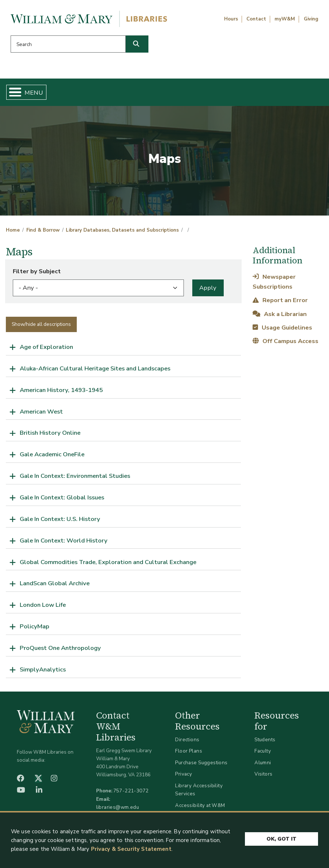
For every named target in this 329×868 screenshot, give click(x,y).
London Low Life (43, 605)
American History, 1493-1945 (61, 390)
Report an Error (280, 300)
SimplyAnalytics (43, 669)
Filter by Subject (37, 271)
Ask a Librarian (279, 314)
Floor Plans (189, 751)
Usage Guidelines (282, 328)
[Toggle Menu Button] (12, 92)
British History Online (50, 433)
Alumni (263, 763)
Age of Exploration (46, 347)
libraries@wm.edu (118, 807)
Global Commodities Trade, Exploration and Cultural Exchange (108, 562)
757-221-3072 (131, 791)
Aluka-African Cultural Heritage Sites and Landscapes (95, 368)
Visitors (263, 774)
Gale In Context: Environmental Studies (75, 476)
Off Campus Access (285, 341)
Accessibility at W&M (200, 805)
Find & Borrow (43, 230)
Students (265, 740)
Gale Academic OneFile (52, 454)
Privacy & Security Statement (131, 849)
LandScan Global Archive (55, 583)
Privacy (184, 774)
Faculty (263, 751)
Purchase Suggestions (201, 763)
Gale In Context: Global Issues (62, 497)
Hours (231, 19)
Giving (311, 19)
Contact (256, 19)
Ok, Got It (281, 837)
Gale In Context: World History (64, 540)
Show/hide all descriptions (41, 324)
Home (13, 230)
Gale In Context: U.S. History (60, 519)
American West (41, 412)
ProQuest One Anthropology (60, 648)
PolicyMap (35, 626)
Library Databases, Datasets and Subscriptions (122, 230)
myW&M (285, 19)
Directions (187, 740)
